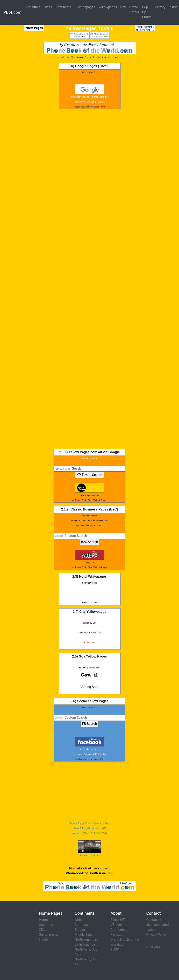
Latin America (85, 944)
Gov (123, 7)
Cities (48, 7)
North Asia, (83, 949)
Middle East (83, 935)
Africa (79, 920)
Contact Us (154, 920)
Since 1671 (119, 920)
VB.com (116, 925)
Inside (43, 940)
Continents (64, 7)
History (160, 7)
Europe (80, 930)
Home (43, 920)
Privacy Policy (156, 935)
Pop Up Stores (147, 12)
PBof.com (12, 12)
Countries (33, 7)
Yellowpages (108, 7)
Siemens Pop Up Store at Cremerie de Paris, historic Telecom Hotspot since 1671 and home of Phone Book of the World (89, 828)
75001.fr (117, 949)
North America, (86, 940)
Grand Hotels (134, 10)
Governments (49, 935)
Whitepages (87, 7)
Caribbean (82, 925)
